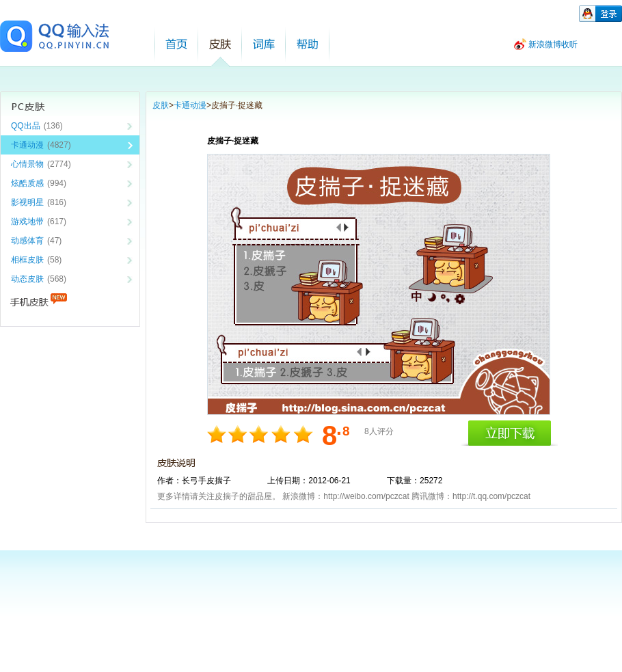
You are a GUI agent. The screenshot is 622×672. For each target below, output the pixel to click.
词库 (264, 44)
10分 (302, 434)
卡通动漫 (190, 105)
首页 (176, 44)
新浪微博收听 (553, 44)
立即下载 (509, 433)
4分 (239, 434)
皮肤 (220, 44)
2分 (218, 434)
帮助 (308, 44)
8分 (281, 434)
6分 (260, 434)
